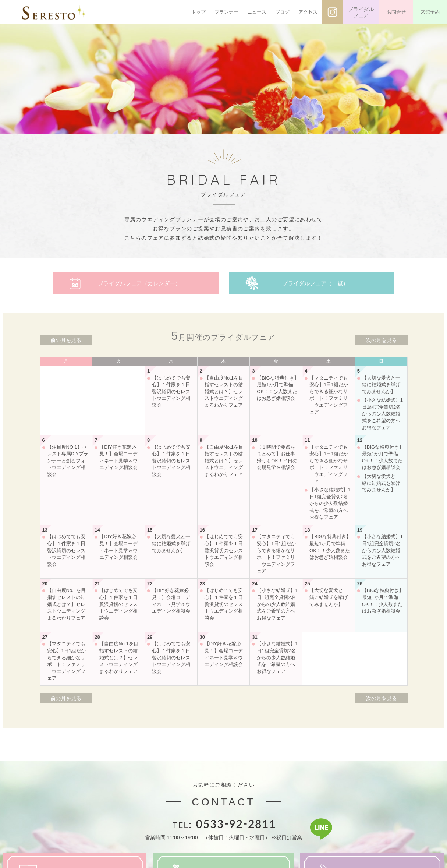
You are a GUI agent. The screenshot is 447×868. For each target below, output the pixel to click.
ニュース (257, 12)
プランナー (226, 12)
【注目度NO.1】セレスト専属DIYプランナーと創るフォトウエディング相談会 (68, 461)
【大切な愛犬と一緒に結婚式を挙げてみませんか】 (381, 385)
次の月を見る (382, 340)
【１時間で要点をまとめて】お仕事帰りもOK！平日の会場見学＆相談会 (277, 457)
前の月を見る (66, 340)
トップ (198, 12)
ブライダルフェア (361, 13)
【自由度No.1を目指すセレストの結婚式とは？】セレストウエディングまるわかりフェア (224, 391)
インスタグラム (332, 12)
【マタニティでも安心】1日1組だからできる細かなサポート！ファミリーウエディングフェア (329, 395)
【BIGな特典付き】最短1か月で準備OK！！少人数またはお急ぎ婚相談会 (278, 388)
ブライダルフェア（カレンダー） (139, 283)
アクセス (308, 12)
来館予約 (430, 12)
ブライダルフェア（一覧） (315, 283)
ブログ (282, 12)
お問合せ (396, 12)
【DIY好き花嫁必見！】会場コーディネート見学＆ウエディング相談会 (118, 457)
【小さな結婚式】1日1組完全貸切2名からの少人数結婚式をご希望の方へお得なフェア (382, 414)
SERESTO (54, 12)
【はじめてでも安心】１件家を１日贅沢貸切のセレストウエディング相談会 (171, 391)
